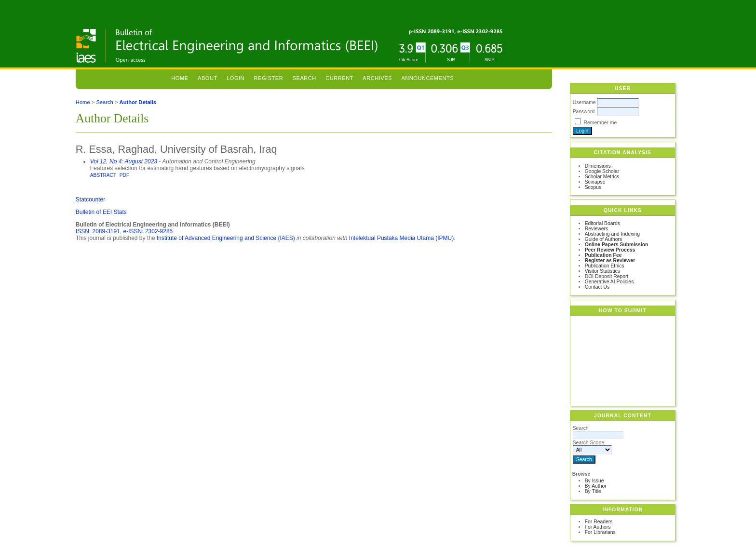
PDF (124, 175)
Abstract (103, 175)
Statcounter (90, 200)
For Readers (599, 522)
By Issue (594, 481)
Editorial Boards (602, 223)
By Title (593, 491)
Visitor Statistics (602, 271)
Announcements (427, 78)
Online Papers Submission (617, 245)
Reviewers (597, 229)
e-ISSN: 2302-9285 (148, 231)
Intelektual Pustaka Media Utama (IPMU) (401, 238)
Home (180, 78)
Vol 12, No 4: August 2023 (124, 161)
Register (269, 78)
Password (584, 112)
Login (236, 78)
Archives (377, 78)
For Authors (598, 527)
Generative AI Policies (609, 282)
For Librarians (600, 532)
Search (304, 78)
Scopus (593, 187)
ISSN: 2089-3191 (98, 231)
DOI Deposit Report (607, 276)
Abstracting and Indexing (612, 234)
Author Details (138, 102)
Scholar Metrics (602, 177)
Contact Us (597, 287)
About (208, 78)
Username (584, 102)
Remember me (601, 123)
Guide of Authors (603, 239)
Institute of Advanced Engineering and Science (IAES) (226, 238)
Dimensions (598, 166)
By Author (596, 486)
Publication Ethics (605, 266)
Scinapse (595, 182)
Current (339, 78)
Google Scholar (602, 171)
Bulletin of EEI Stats (101, 212)
